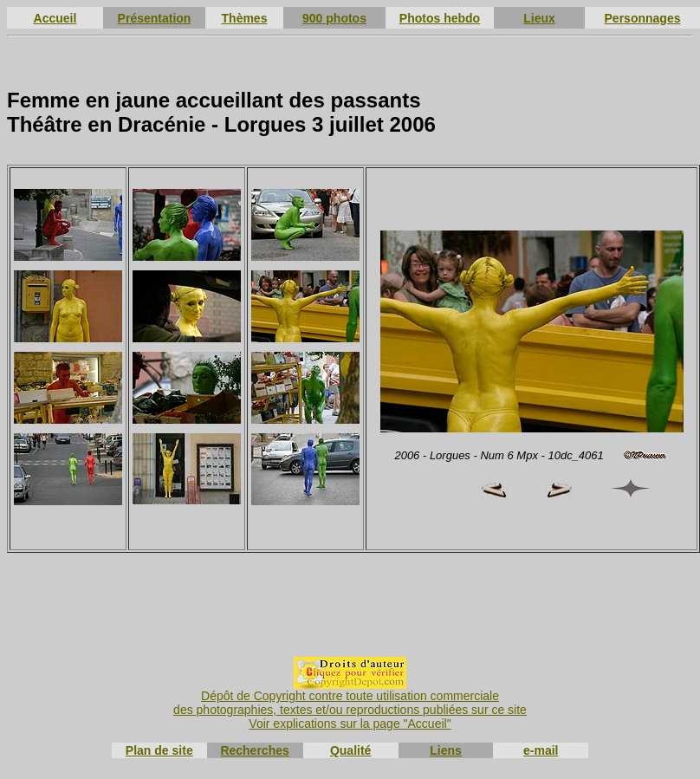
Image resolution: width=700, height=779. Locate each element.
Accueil (55, 18)
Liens (446, 750)
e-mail (541, 750)
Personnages (643, 18)
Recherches (254, 750)
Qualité (350, 750)
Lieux (539, 18)
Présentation (155, 18)
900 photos (334, 18)
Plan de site (159, 750)
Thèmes (245, 18)
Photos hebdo (440, 18)
